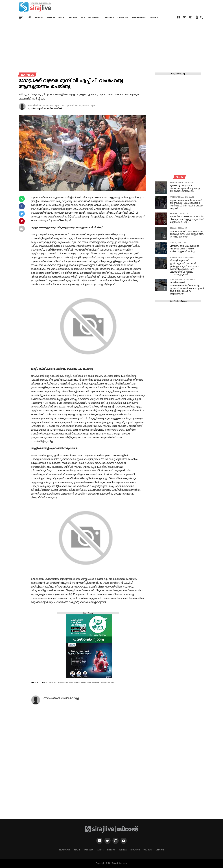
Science (100, 849)
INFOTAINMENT (90, 17)
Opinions (160, 849)
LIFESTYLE (108, 17)
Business (123, 849)
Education (135, 849)
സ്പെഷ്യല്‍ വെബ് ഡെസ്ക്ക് (46, 109)
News (50, 17)
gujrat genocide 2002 (61, 683)
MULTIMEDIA (139, 17)
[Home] (30, 17)
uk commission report (87, 683)
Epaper (39, 17)
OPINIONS (123, 17)
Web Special (108, 683)
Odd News (148, 849)
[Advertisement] (148, 8)
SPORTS (73, 17)
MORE (153, 17)
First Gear (88, 849)
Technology (64, 849)
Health (77, 849)
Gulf (61, 17)
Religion (111, 849)
